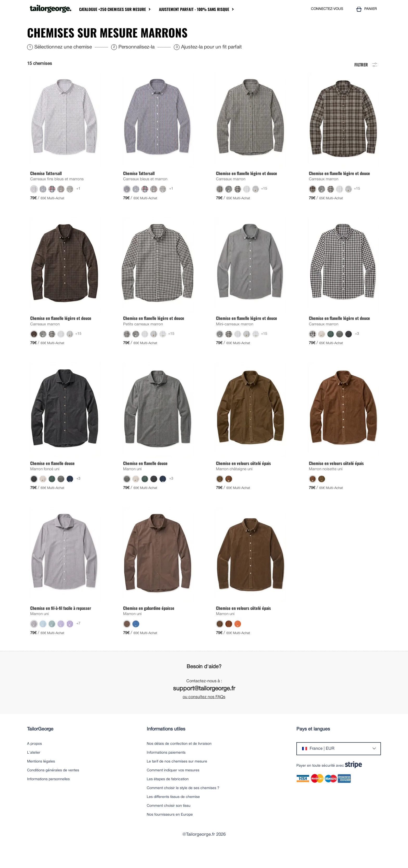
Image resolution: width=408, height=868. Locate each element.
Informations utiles (166, 745)
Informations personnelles (48, 795)
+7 (78, 639)
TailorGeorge (40, 745)
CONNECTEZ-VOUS (327, 9)
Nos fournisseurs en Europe (170, 830)
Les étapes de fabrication (168, 795)
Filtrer (366, 80)
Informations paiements (166, 768)
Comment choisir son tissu (169, 822)
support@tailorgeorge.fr (204, 705)
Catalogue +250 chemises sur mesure (113, 9)
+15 (264, 204)
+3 (357, 349)
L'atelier (34, 768)
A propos (34, 759)
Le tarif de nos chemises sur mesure (177, 777)
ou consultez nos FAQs (204, 713)
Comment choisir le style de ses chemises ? (183, 804)
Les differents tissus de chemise (173, 813)
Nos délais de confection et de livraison (179, 759)
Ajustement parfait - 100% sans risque (194, 9)
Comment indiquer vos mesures (173, 786)
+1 (78, 204)
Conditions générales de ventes (53, 786)
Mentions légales (41, 777)
